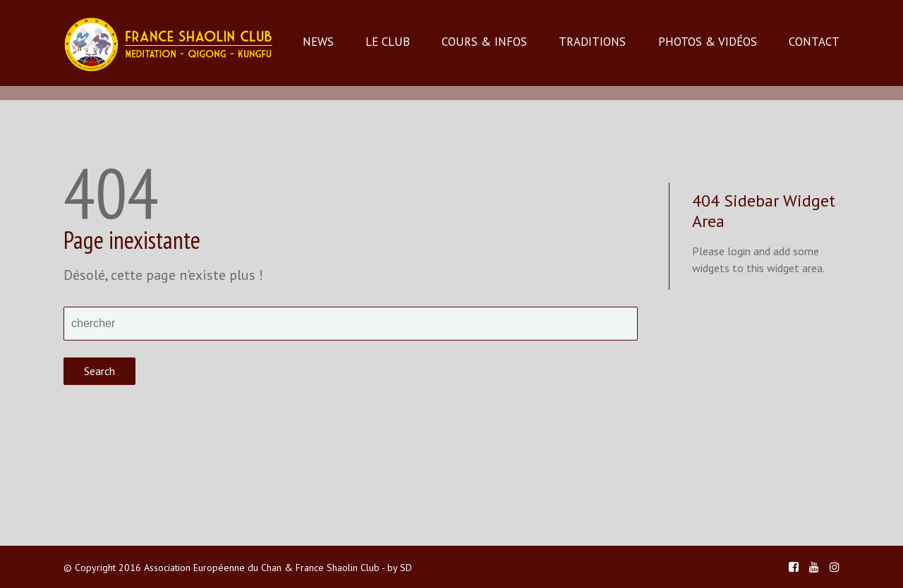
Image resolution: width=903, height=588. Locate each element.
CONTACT (814, 42)
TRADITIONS (592, 42)
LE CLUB (388, 42)
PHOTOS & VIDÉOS (708, 42)
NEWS (318, 42)
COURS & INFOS (484, 42)
